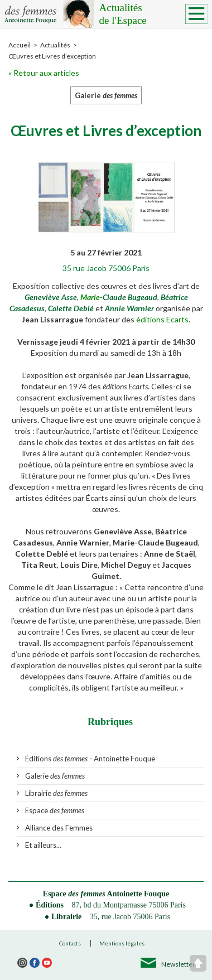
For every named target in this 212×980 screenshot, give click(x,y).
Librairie (56, 793)
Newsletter (178, 964)
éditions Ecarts (162, 319)
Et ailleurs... (43, 845)
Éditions (50, 905)
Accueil (20, 45)
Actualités (151, 15)
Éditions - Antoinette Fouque (90, 759)
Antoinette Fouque (138, 894)
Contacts (70, 943)
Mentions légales (122, 943)
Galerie (55, 776)
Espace (55, 810)
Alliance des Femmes (59, 828)
